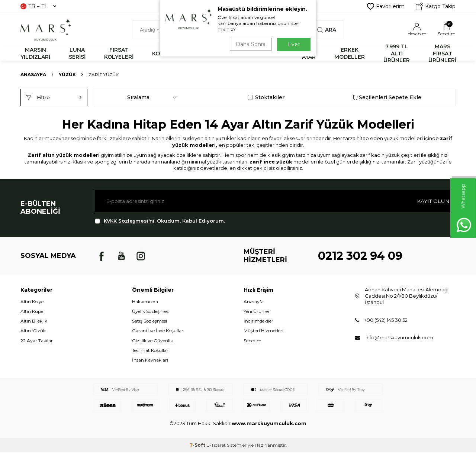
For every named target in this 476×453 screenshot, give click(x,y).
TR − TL (38, 6)
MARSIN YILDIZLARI (35, 53)
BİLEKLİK (200, 54)
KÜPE (276, 54)
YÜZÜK (240, 54)
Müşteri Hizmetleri (263, 331)
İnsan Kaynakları (150, 361)
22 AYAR (309, 53)
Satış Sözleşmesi (149, 322)
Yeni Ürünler (257, 312)
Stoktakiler (266, 98)
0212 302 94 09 (360, 257)
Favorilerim (386, 6)
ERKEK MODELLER (350, 53)
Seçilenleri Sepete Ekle (387, 98)
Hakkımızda (145, 302)
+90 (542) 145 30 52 (386, 321)
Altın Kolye (32, 302)
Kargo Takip (436, 6)
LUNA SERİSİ (77, 53)
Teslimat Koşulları (151, 351)
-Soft (198, 446)
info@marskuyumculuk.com (399, 338)
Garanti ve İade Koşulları (158, 331)
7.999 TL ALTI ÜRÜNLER (397, 54)
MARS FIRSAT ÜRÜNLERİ (442, 54)
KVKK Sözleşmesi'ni (129, 221)
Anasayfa (33, 75)
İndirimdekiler (258, 322)
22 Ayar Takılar (37, 341)
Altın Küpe (32, 312)
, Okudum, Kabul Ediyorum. (160, 222)
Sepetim (253, 341)
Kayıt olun (433, 201)
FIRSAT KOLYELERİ (119, 53)
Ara (327, 30)
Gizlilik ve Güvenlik (152, 341)
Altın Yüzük (33, 331)
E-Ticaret (216, 446)
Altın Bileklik (34, 322)
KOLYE (161, 54)
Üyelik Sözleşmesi (151, 312)
